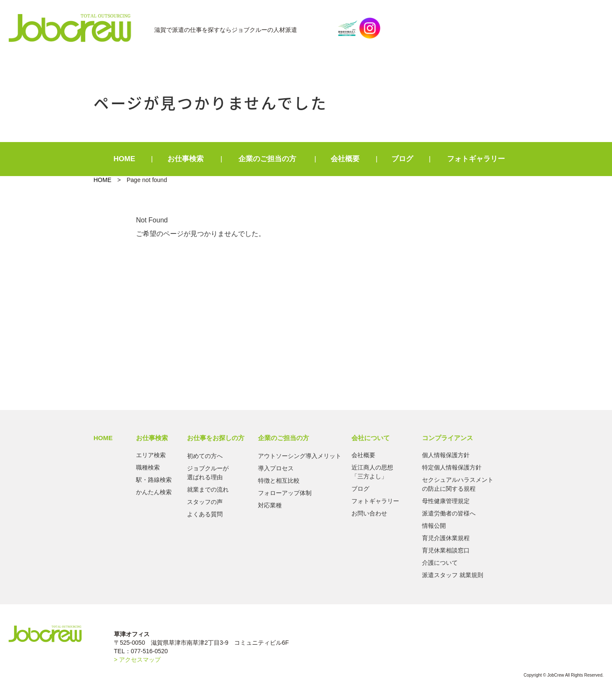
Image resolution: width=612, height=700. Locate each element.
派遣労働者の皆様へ (449, 513)
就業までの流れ (208, 489)
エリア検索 (151, 455)
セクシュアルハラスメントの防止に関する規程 (458, 484)
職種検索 (148, 467)
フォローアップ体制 (285, 493)
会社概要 (345, 159)
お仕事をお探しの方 (216, 438)
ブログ (402, 159)
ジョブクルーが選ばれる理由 (208, 473)
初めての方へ (205, 456)
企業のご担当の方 (267, 159)
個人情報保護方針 (446, 455)
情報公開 (434, 526)
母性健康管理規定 (446, 501)
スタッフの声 (205, 502)
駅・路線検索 (154, 480)
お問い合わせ (369, 513)
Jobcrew (75, 28)
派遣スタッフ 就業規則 (453, 575)
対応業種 (270, 505)
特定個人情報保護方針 (452, 467)
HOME (124, 159)
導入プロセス (276, 468)
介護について (440, 563)
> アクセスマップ (137, 660)
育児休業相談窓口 (446, 550)
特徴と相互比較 (279, 481)
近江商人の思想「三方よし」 (372, 472)
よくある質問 (205, 514)
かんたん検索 (154, 492)
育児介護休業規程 (446, 538)
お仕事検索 (186, 159)
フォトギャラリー (476, 159)
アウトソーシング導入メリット (300, 456)
